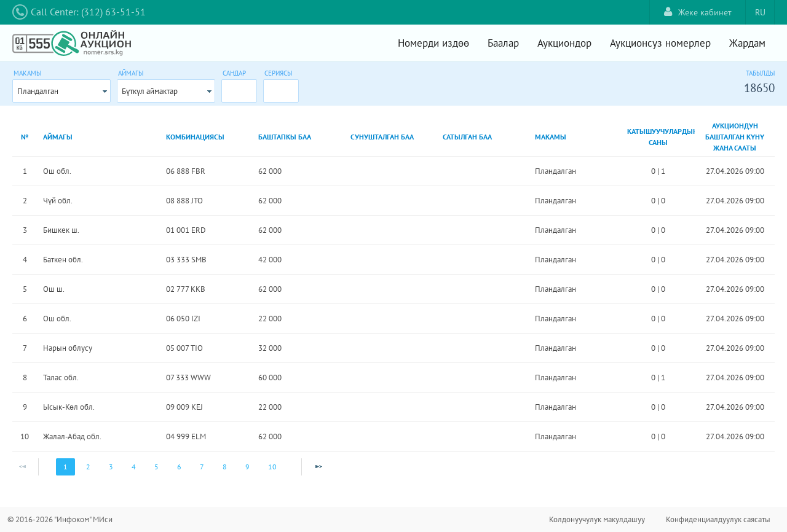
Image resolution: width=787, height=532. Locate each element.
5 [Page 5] (156, 467)
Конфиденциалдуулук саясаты (718, 519)
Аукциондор (564, 43)
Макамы (27, 73)
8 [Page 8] (225, 467)
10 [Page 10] (272, 467)
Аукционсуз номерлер (660, 43)
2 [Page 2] (88, 467)
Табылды (760, 73)
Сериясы (278, 73)
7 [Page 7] (202, 467)
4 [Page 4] (134, 467)
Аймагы (131, 73)
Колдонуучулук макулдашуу (597, 519)
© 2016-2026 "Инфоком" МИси (60, 519)
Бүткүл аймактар (150, 91)
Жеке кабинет (698, 12)
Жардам (747, 43)
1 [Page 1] (65, 467)
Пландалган (38, 91)
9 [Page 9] (247, 467)
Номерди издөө (433, 43)
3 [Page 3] (111, 467)
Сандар (234, 73)
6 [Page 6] (179, 467)
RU (760, 12)
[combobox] (61, 91)
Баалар (503, 43)
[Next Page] (318, 467)
